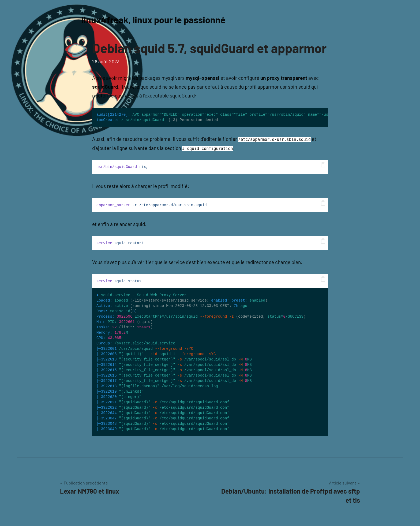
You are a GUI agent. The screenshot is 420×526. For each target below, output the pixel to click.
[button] (323, 165)
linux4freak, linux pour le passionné (157, 19)
